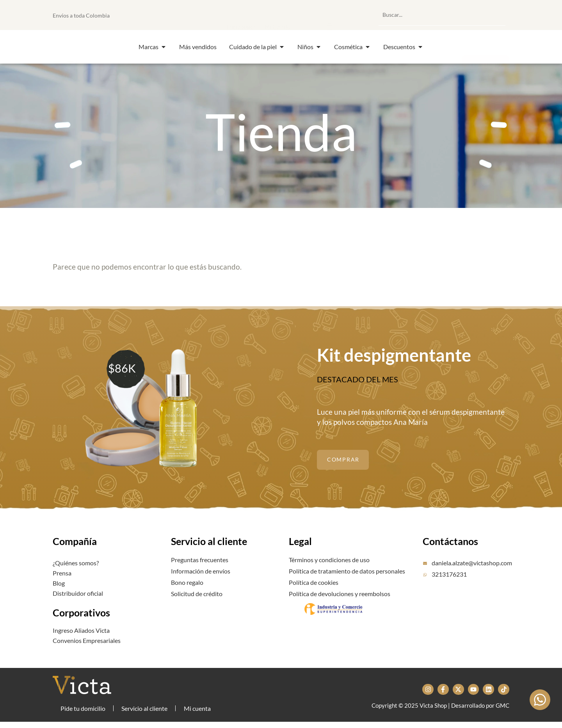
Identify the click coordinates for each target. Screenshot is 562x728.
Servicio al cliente (209, 554)
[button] (290, 15)
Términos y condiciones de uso (329, 565)
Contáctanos (450, 554)
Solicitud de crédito (197, 598)
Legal (300, 554)
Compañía (75, 554)
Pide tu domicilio (83, 711)
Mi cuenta (199, 711)
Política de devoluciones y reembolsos (340, 598)
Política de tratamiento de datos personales (347, 576)
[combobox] (442, 15)
